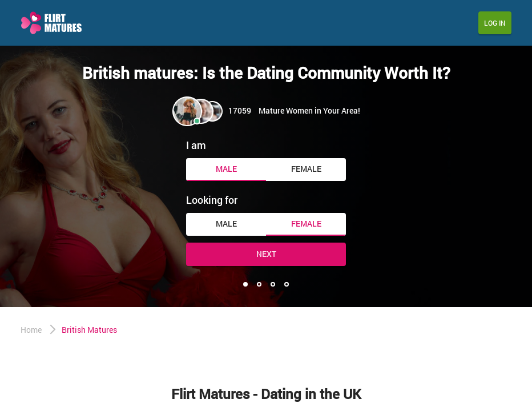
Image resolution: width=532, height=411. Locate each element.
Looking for (212, 200)
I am (196, 145)
